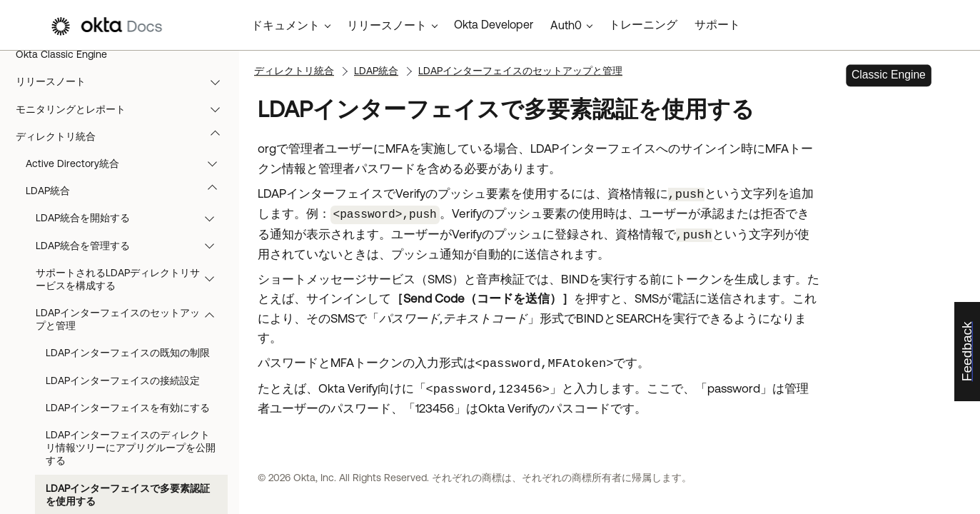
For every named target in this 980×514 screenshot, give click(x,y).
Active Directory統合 (128, 163)
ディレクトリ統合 (125, 136)
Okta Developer (494, 24)
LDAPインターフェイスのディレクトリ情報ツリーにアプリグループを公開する (131, 448)
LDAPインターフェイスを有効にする (128, 408)
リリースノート (125, 81)
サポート (717, 24)
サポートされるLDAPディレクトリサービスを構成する (132, 279)
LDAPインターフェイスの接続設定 (123, 381)
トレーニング (643, 24)
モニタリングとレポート (125, 109)
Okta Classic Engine (61, 54)
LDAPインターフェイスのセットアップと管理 (132, 319)
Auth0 (566, 25)
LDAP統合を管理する (132, 246)
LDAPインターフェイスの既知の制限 (128, 353)
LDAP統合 (128, 191)
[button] (218, 81)
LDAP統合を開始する (132, 218)
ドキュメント (286, 25)
